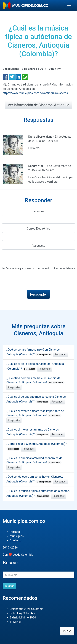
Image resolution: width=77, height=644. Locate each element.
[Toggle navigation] (69, 6)
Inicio (67, 631)
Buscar (9, 586)
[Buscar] (38, 575)
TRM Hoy (16, 622)
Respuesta (38, 246)
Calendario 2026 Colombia (27, 609)
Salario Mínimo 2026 (23, 617)
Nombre (38, 211)
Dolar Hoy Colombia (22, 613)
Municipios (17, 536)
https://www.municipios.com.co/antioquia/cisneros (35, 93)
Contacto (16, 540)
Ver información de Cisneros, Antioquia (39, 105)
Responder (60, 354)
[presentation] (29, 280)
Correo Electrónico (39, 229)
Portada (15, 532)
